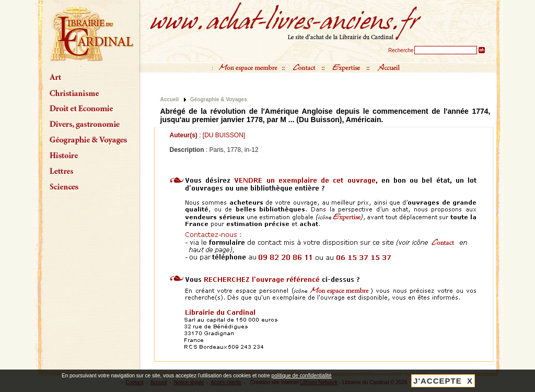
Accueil (170, 99)
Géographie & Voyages (219, 99)
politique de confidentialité (302, 376)
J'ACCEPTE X (443, 381)
